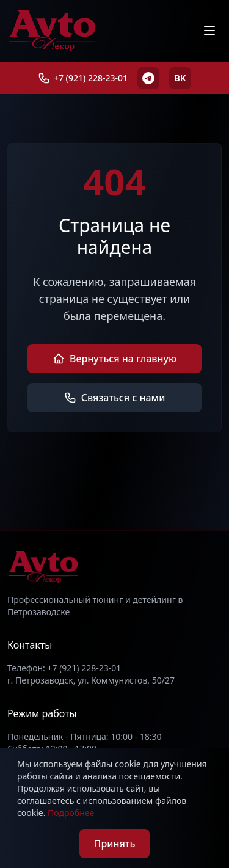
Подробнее (71, 813)
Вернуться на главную (114, 359)
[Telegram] (148, 78)
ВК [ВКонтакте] (180, 78)
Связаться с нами (115, 398)
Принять (115, 844)
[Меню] (209, 31)
